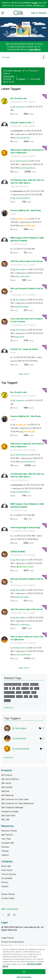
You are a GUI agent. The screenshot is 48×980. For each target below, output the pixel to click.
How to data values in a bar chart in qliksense (27, 638)
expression (9, 697)
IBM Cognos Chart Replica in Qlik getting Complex (27, 239)
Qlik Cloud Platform (10, 779)
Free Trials (6, 839)
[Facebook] (14, 915)
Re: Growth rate (19, 98)
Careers (5, 886)
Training (5, 851)
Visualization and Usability (23, 102)
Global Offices (8, 894)
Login (35, 3)
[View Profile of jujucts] (22, 337)
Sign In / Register (39, 13)
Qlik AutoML (7, 787)
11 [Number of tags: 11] (43, 728)
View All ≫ (24, 374)
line (26, 697)
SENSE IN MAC (18, 552)
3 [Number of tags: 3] (43, 738)
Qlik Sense (6, 783)
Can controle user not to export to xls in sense (27, 320)
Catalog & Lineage (10, 811)
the (18, 688)
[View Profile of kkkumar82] (21, 648)
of (31, 697)
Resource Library (9, 831)
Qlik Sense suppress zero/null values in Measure (27, 151)
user (37, 688)
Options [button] (44, 57)
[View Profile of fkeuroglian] (21, 269)
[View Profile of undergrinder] (25, 138)
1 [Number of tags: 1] (43, 749)
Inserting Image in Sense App (25, 527)
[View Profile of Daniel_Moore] (30, 168)
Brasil (13, 214)
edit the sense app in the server (27, 261)
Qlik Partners (7, 835)
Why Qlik (5, 820)
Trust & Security (9, 874)
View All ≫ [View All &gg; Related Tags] (9, 708)
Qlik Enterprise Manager (12, 807)
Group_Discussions (13, 684)
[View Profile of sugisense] (20, 107)
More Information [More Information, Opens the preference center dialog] (24, 977)
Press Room (7, 870)
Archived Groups (19, 244)
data (34, 693)
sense (26, 684)
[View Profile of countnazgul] (24, 276)
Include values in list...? (22, 123)
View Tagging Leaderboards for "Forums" (24, 717)
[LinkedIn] (9, 915)
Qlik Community (10, 909)
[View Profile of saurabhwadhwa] (23, 198)
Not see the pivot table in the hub (27, 290)
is (14, 688)
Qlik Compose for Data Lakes (15, 799)
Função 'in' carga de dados (24, 349)
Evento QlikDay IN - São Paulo (26, 210)
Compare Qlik (7, 843)
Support (5, 855)
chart (19, 693)
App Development (19, 186)
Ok (24, 972)
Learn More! (35, 49)
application (9, 693)
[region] (24, 963)
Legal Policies (8, 938)
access (25, 688)
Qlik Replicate (7, 795)
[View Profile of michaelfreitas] (25, 655)
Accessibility (7, 878)
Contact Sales (8, 898)
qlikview (34, 684)
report (7, 701)
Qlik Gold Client (8, 815)
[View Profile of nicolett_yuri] (21, 219)
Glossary (5, 847)
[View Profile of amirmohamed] (22, 161)
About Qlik (6, 866)
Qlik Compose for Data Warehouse (18, 803)
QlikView (5, 791)
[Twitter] (3, 915)
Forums (23, 28)
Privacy (5, 882)
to (31, 688)
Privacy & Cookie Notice (13, 942)
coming (26, 693)
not (6, 688)
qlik (36, 697)
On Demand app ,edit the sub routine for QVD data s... (27, 181)
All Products (7, 775)
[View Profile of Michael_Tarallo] (26, 567)
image (19, 697)
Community (9, 76)
